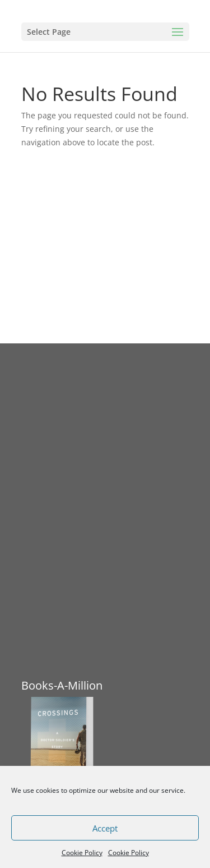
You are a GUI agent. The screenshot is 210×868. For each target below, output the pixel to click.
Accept (105, 828)
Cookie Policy (82, 853)
